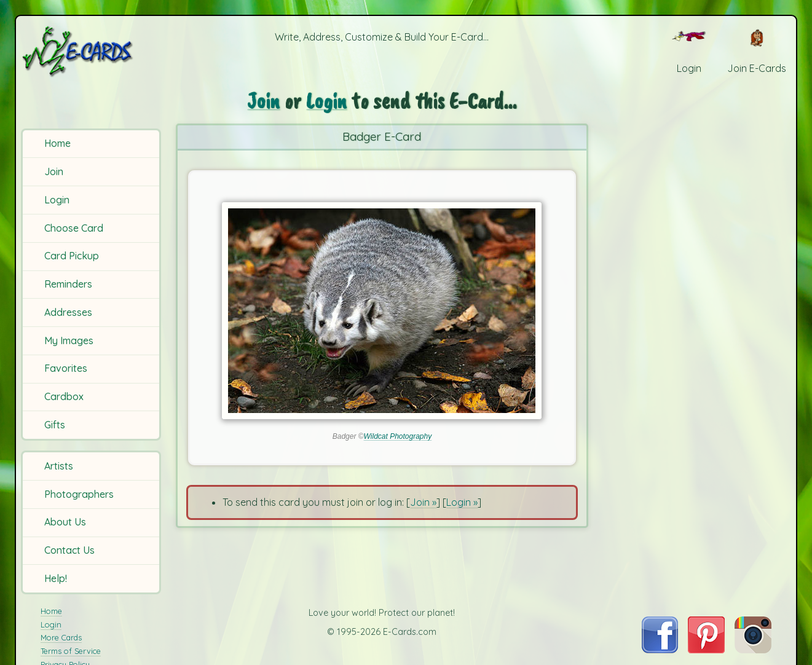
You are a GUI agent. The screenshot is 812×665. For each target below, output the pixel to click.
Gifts (55, 425)
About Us (65, 522)
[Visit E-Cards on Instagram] (753, 650)
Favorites (66, 368)
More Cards (61, 637)
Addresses (68, 312)
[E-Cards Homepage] (93, 51)
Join (54, 171)
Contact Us (69, 550)
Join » (423, 502)
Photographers (79, 494)
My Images (69, 340)
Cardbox (64, 396)
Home (57, 143)
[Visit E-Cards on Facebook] (660, 650)
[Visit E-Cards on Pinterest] (706, 650)
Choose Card (74, 228)
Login (57, 200)
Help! (56, 578)
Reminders (68, 284)
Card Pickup (72, 256)
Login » (462, 502)
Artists (59, 466)
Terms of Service (71, 651)
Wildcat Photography (398, 436)
